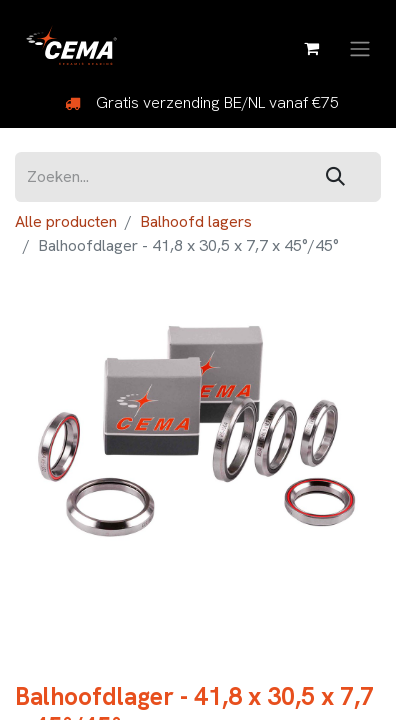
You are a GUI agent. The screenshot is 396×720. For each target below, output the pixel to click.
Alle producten (66, 221)
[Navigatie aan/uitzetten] (360, 47)
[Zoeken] (335, 177)
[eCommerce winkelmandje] (311, 48)
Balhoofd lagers (196, 221)
